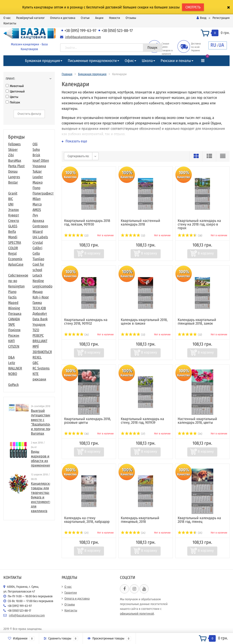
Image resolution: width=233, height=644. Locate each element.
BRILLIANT (40, 341)
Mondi (13, 237)
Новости (115, 18)
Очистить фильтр (29, 114)
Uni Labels (40, 237)
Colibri (37, 248)
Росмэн (14, 335)
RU (213, 45)
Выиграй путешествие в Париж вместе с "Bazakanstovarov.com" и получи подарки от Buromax (48, 422)
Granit (13, 193)
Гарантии (71, 593)
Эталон (14, 210)
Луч (35, 215)
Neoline (38, 281)
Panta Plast (16, 166)
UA (221, 45)
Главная (67, 74)
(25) (190, 533)
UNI (11, 204)
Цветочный (15, 91)
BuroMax (15, 160)
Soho (36, 150)
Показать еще (74, 141)
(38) (190, 236)
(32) (133, 236)
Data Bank (40, 319)
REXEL (37, 357)
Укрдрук (39, 325)
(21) (76, 533)
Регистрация (221, 18)
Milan (37, 199)
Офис (129, 61)
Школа (147, 61)
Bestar (13, 182)
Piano (12, 292)
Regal (12, 253)
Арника (38, 221)
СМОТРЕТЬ (193, 7)
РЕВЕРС (38, 335)
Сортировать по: (78, 156)
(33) (133, 335)
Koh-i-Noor (41, 297)
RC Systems (41, 368)
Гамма (37, 303)
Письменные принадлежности (92, 61)
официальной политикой (137, 614)
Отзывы (131, 18)
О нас (7, 18)
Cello (36, 253)
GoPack (13, 385)
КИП (11, 341)
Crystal (38, 242)
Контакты (10, 23)
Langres (14, 177)
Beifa (12, 232)
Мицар (38, 292)
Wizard (38, 232)
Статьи (85, 18)
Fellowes (14, 144)
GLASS (13, 226)
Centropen (40, 226)
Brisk (36, 155)
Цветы (12, 97)
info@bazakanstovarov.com (83, 37)
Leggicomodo (42, 286)
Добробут (40, 314)
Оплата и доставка (63, 18)
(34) (76, 335)
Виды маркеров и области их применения (41, 458)
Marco (37, 204)
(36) (76, 434)
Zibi (11, 155)
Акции (99, 18)
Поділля (14, 330)
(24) (133, 533)
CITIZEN (14, 346)
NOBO (13, 374)
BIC (11, 199)
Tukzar (37, 171)
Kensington (16, 286)
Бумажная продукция (42, 61)
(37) (133, 434)
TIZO (36, 330)
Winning (14, 308)
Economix (15, 259)
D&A (11, 357)
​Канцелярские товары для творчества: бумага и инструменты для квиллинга (42, 497)
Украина (39, 166)
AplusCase (16, 264)
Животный (15, 86)
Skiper (13, 150)
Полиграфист (43, 193)
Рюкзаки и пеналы (176, 61)
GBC (35, 363)
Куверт (14, 215)
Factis (12, 297)
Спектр (14, 221)
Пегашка (15, 314)
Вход (201, 18)
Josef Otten (41, 160)
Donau (13, 171)
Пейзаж (13, 102)
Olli (35, 144)
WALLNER (15, 368)
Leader (38, 177)
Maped (13, 303)
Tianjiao (38, 259)
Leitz (12, 363)
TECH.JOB (39, 308)
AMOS (37, 210)
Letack (37, 275)
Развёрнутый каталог (30, 18)
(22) (76, 236)
